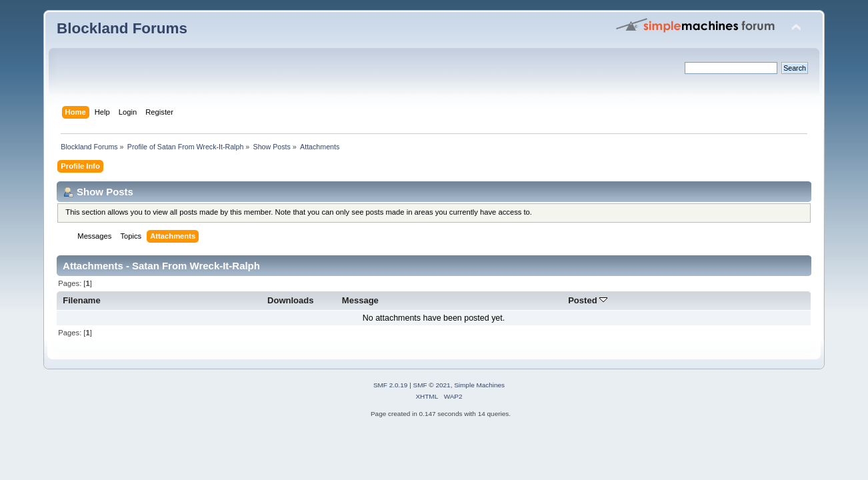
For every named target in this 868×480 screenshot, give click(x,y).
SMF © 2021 (432, 385)
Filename (82, 300)
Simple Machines (479, 385)
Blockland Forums (122, 28)
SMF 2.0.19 (391, 385)
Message (360, 300)
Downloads (291, 300)
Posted (588, 300)
